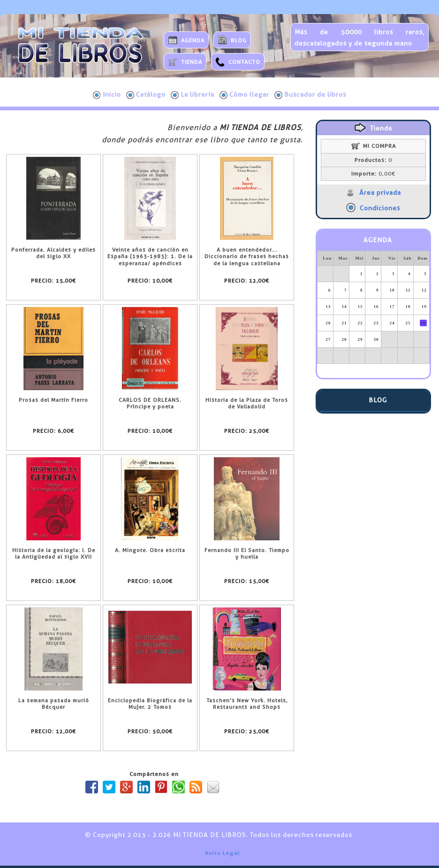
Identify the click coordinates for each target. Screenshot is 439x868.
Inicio (107, 95)
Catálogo (146, 95)
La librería (193, 95)
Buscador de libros (310, 95)
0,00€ (373, 174)
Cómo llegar (244, 95)
